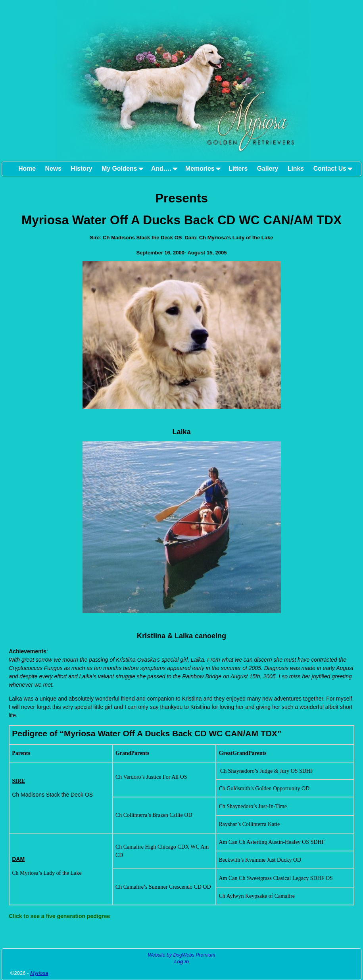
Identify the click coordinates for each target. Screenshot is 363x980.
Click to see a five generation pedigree (59, 916)
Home (27, 168)
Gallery (268, 168)
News (53, 168)
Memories (205, 169)
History (81, 168)
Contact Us (335, 169)
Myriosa (39, 973)
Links (296, 168)
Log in (181, 962)
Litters (238, 168)
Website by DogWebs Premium (182, 955)
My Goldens (124, 169)
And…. (166, 169)
